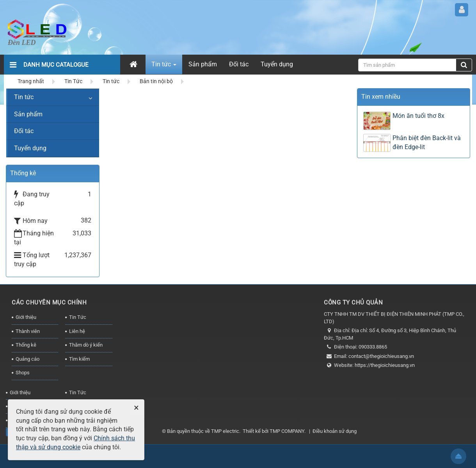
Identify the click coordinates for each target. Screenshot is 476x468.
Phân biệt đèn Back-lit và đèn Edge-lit (427, 142)
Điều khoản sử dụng (335, 431)
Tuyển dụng (30, 148)
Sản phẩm (28, 114)
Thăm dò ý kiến (86, 345)
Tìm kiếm (79, 359)
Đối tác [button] (239, 64)
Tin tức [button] (164, 67)
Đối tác (24, 131)
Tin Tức (78, 317)
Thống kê (26, 345)
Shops (23, 373)
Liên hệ (77, 331)
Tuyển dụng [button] (277, 64)
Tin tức (24, 97)
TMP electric (225, 431)
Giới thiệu (26, 317)
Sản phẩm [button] (203, 64)
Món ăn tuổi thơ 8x (418, 116)
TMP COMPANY (287, 431)
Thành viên (28, 331)
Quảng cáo (28, 359)
